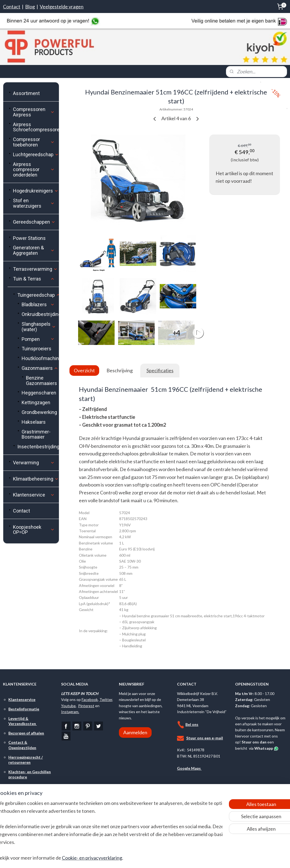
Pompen (38, 339)
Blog (30, 6)
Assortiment (26, 93)
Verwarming (34, 463)
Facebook (90, 699)
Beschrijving (120, 370)
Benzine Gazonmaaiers (41, 381)
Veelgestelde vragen (62, 6)
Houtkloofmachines (40, 358)
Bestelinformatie (24, 709)
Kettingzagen (36, 402)
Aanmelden (135, 732)
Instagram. (70, 712)
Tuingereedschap (38, 295)
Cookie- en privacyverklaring (102, 858)
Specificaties (160, 370)
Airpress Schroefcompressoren (36, 127)
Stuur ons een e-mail (205, 738)
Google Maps (189, 768)
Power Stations (29, 238)
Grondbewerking (39, 412)
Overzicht (84, 370)
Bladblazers (38, 304)
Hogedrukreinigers (36, 191)
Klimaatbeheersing (36, 479)
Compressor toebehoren (34, 142)
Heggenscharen (39, 393)
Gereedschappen (34, 222)
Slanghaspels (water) (39, 327)
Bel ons (192, 724)
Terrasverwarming (35, 269)
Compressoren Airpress (34, 112)
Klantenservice (34, 495)
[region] (109, 834)
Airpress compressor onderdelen (34, 170)
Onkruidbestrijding (40, 314)
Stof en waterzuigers (34, 203)
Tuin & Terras (34, 279)
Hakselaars (34, 422)
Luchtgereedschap (36, 154)
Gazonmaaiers (40, 368)
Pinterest (86, 706)
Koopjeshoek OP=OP (34, 530)
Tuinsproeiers (36, 349)
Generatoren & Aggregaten (34, 250)
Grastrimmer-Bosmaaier (36, 434)
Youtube (68, 706)
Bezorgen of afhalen (26, 733)
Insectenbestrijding (38, 447)
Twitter (106, 699)
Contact (12, 6)
